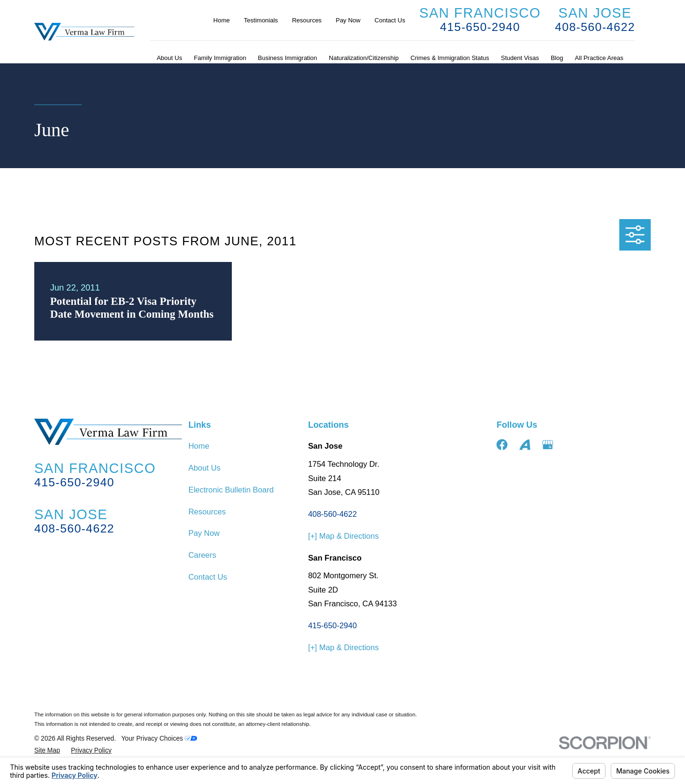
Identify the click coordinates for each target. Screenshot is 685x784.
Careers (202, 555)
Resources (307, 20)
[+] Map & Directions (343, 536)
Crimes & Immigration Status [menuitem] (450, 58)
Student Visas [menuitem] (520, 58)
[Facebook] (502, 445)
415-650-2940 (480, 27)
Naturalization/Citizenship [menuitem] (364, 58)
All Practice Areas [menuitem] (599, 58)
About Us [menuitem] (169, 58)
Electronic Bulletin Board (231, 490)
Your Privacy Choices (159, 739)
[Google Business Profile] (548, 445)
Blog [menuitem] (557, 58)
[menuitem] (47, 751)
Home (222, 20)
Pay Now (348, 20)
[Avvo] (525, 445)
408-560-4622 (595, 27)
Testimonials (261, 20)
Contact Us (390, 20)
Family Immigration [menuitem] (220, 58)
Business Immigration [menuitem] (288, 58)
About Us (205, 468)
